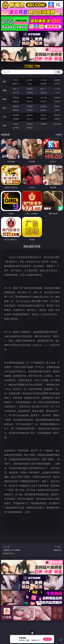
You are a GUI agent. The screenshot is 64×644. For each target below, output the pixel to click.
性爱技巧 (57, 119)
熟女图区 (43, 110)
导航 (5, 126)
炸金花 (30, 84)
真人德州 (30, 80)
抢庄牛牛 (57, 84)
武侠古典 (57, 115)
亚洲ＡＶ (16, 89)
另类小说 (30, 119)
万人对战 (43, 80)
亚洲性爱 (16, 98)
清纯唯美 (30, 110)
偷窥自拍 (16, 106)
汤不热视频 (57, 124)
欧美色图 (43, 106)
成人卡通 (43, 98)
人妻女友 (43, 115)
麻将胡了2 (16, 84)
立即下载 (47, 639)
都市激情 (16, 115)
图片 (5, 108)
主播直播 (43, 93)
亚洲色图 (30, 106)
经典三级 (30, 101)
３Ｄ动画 (57, 89)
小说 (5, 117)
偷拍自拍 (30, 98)
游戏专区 (57, 80)
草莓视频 (43, 124)
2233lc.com (32, 66)
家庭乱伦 (30, 115)
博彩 (5, 82)
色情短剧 (30, 128)
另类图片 (57, 110)
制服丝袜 (16, 101)
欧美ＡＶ (43, 89)
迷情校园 (16, 119)
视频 (5, 90)
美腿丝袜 (16, 110)
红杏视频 (16, 128)
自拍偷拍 (30, 89)
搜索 (59, 72)
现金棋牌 (43, 84)
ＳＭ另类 (57, 93)
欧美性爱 (57, 98)
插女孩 (16, 124)
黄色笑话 (43, 119)
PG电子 (16, 80)
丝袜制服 (30, 93)
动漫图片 (57, 106)
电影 (5, 99)
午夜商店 (30, 124)
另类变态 (57, 101)
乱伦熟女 (43, 101)
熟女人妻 (16, 93)
